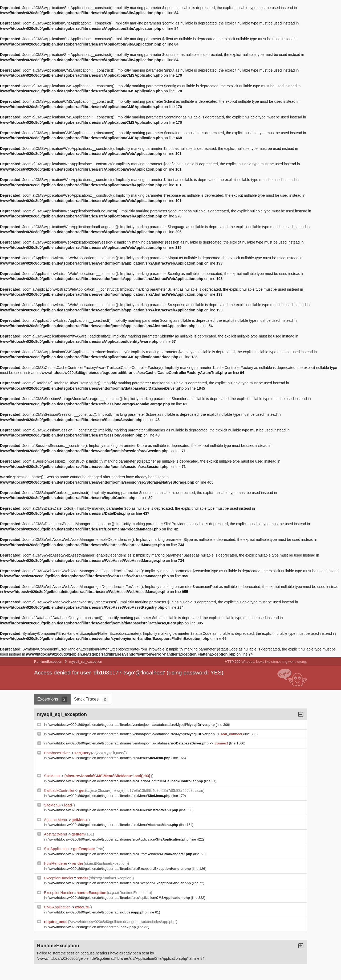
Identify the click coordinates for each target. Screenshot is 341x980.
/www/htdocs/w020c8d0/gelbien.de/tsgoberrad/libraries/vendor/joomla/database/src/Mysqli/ (132, 725)
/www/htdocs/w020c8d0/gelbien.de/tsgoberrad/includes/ (98, 912)
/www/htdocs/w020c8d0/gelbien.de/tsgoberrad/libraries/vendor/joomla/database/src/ (129, 743)
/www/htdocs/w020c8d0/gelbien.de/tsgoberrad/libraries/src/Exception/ (120, 869)
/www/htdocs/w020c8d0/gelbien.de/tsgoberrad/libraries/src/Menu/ (110, 758)
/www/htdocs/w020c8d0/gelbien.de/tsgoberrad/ (92, 927)
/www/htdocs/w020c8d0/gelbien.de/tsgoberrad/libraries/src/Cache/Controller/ (126, 781)
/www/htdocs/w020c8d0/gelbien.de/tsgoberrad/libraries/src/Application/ (119, 839)
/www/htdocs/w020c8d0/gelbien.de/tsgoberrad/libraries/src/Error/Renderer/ (120, 854)
